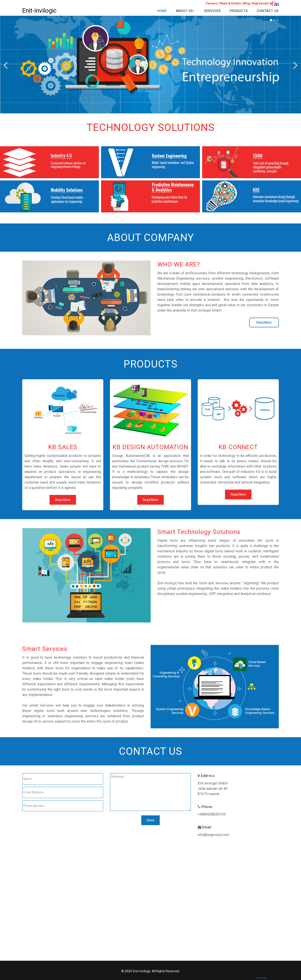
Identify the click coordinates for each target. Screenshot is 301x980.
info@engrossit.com (213, 835)
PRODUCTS (239, 11)
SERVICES (212, 11)
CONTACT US (268, 11)
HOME (162, 11)
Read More (264, 322)
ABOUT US (186, 11)
